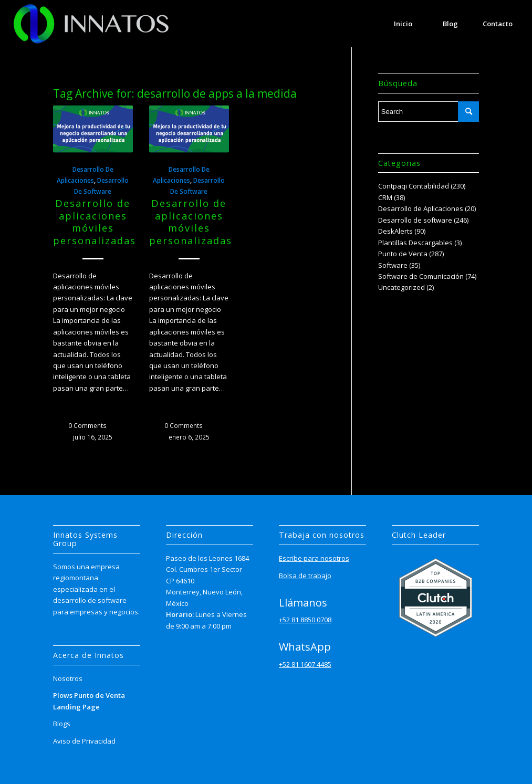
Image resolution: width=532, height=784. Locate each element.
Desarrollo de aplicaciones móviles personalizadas (95, 222)
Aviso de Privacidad (84, 741)
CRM (385, 197)
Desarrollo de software (415, 220)
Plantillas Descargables (415, 243)
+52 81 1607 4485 (305, 664)
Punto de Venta (403, 254)
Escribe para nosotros (314, 558)
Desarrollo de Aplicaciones (421, 208)
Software (393, 265)
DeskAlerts (395, 231)
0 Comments (87, 425)
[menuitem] (403, 24)
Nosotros (68, 678)
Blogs (62, 724)
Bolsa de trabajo (305, 576)
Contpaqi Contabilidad (414, 186)
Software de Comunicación (421, 276)
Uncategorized (401, 287)
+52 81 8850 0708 (305, 620)
